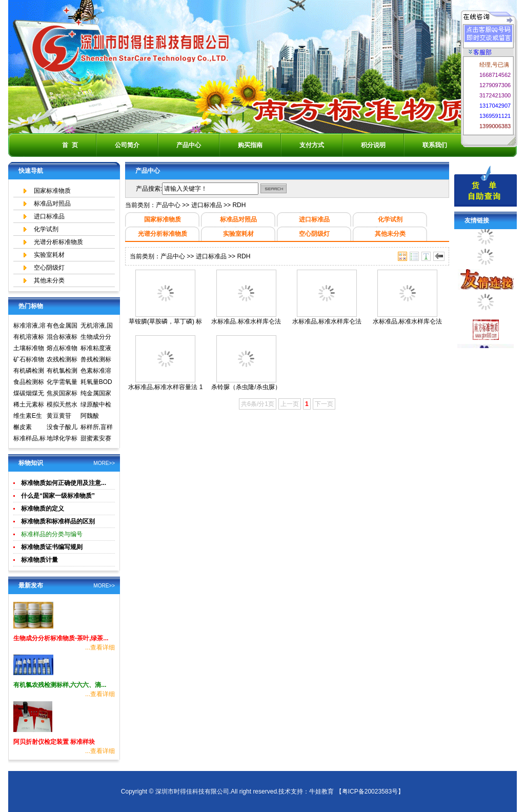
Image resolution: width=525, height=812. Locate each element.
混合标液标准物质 (62, 338)
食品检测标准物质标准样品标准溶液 (29, 383)
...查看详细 (100, 647)
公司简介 (127, 145)
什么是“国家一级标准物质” (58, 496)
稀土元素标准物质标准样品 (29, 405)
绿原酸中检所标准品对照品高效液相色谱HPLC (96, 405)
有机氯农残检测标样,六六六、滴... (60, 685)
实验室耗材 (49, 255)
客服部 (480, 52)
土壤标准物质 (29, 349)
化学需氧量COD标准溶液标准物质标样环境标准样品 (63, 383)
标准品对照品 (52, 204)
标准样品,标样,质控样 (29, 439)
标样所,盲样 (97, 427)
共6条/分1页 (258, 404)
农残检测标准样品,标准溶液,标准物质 (63, 360)
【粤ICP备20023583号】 (370, 791)
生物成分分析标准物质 (96, 338)
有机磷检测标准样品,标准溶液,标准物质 (29, 372)
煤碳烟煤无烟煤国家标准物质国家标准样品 (29, 394)
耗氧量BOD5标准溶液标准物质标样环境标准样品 (96, 383)
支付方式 (312, 145)
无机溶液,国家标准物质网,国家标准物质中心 (97, 327)
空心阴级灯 (49, 268)
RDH (239, 205)
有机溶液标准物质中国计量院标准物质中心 (29, 338)
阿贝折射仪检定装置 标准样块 (54, 742)
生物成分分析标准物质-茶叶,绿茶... (61, 638)
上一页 (290, 404)
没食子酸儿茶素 (62, 428)
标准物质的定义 (43, 509)
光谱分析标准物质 (58, 242)
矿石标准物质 (29, 360)
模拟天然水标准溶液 (62, 405)
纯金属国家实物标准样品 (96, 394)
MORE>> (104, 463)
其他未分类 (49, 280)
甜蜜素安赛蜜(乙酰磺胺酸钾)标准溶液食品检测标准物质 (97, 439)
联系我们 (435, 145)
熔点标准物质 (62, 349)
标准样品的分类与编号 (52, 534)
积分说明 (373, 145)
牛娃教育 (321, 791)
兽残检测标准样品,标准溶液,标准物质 (97, 360)
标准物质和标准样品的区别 (58, 521)
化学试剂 (46, 229)
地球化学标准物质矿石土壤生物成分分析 (62, 439)
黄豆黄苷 (59, 416)
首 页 (70, 145)
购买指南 (250, 145)
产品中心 (189, 145)
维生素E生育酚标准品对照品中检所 (29, 417)
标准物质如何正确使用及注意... (64, 483)
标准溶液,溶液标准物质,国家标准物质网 (29, 327)
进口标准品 (49, 216)
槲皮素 (23, 427)
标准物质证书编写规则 (52, 547)
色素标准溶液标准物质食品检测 (96, 372)
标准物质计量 (39, 560)
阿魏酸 (90, 416)
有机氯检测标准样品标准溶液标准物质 (62, 372)
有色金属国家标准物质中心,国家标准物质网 (63, 327)
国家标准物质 (52, 191)
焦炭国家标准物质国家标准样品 (62, 394)
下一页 (324, 404)
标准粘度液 (96, 348)
